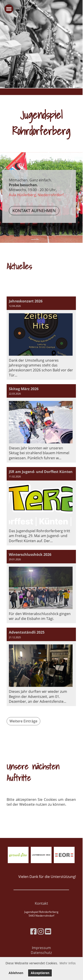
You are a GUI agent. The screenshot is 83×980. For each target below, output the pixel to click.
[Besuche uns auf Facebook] (33, 931)
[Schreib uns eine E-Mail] (48, 931)
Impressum (41, 948)
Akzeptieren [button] (40, 973)
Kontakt (41, 903)
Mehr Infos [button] (68, 963)
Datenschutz (41, 953)
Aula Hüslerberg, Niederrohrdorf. (37, 195)
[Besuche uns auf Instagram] (41, 931)
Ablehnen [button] (16, 973)
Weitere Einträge (23, 721)
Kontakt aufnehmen (34, 211)
